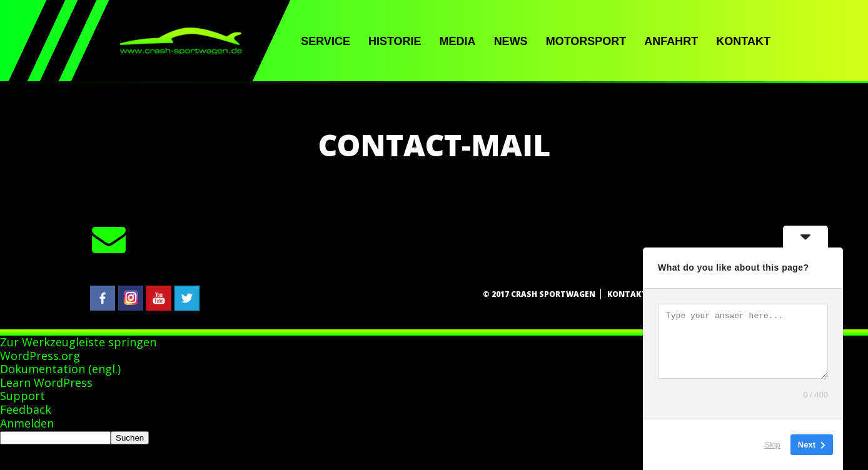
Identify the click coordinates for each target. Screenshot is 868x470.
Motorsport (586, 41)
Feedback (26, 409)
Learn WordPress (46, 382)
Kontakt (743, 41)
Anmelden (27, 423)
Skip (773, 445)
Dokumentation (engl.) (60, 369)
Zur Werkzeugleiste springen (78, 342)
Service (325, 41)
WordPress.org (40, 356)
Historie (395, 41)
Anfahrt (671, 41)
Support (23, 396)
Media (458, 41)
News (511, 41)
